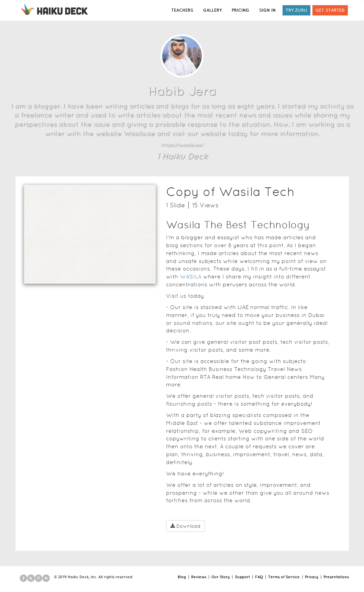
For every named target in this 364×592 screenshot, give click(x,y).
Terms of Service (284, 577)
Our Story (220, 577)
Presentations (336, 577)
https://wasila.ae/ (182, 145)
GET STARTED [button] (330, 10)
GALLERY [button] (212, 10)
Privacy (312, 577)
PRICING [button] (240, 10)
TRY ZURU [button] (296, 10)
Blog (182, 577)
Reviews (199, 577)
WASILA (191, 277)
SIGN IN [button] (267, 10)
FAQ (259, 577)
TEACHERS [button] (182, 10)
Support (242, 577)
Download (185, 526)
